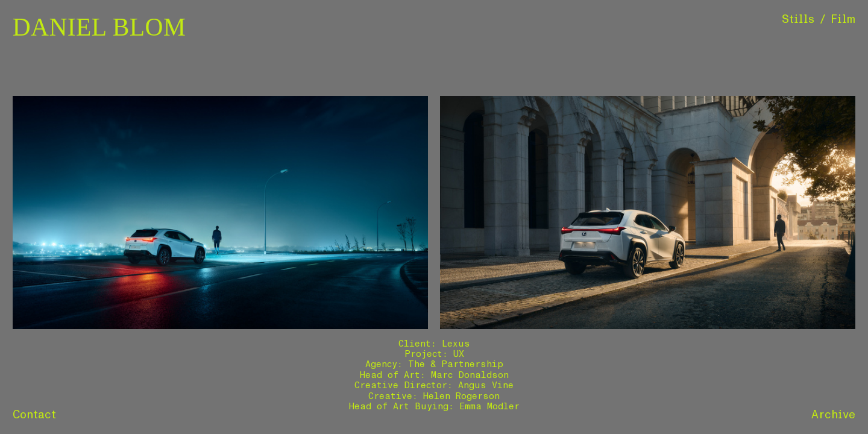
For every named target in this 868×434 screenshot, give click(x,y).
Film (843, 19)
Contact (35, 415)
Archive (833, 415)
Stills (798, 19)
